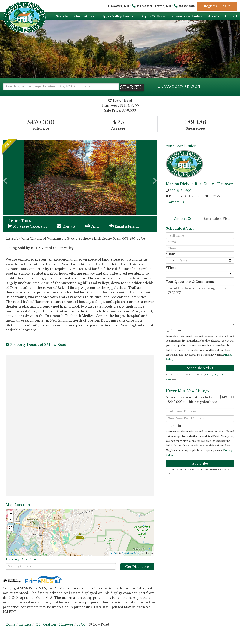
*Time (171, 274)
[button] (19, 94)
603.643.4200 (145, 6)
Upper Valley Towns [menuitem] (118, 16)
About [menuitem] (214, 16)
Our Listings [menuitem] (85, 16)
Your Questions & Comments (190, 288)
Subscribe (200, 470)
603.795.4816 (187, 6)
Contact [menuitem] (231, 16)
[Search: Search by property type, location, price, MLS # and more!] (61, 86)
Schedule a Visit (217, 225)
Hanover (66, 631)
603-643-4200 (180, 197)
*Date (170, 260)
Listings (25, 631)
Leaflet (113, 560)
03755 (81, 631)
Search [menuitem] (62, 16)
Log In (225, 6)
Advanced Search (181, 87)
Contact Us (175, 208)
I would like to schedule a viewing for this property (200, 311)
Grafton (49, 631)
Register (211, 6)
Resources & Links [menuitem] (187, 16)
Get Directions (137, 573)
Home (10, 631)
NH (37, 631)
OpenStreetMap (130, 560)
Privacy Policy (213, 381)
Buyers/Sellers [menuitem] (153, 16)
